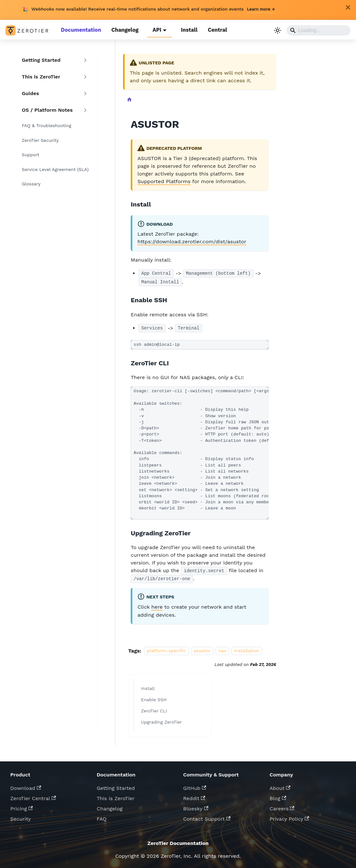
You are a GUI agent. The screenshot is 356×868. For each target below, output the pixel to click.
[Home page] (129, 100)
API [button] (155, 30)
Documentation (80, 30)
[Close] (348, 7)
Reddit (194, 796)
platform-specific (166, 649)
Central (214, 30)
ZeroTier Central (33, 796)
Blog (278, 796)
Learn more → (261, 9)
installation (247, 649)
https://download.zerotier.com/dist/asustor (191, 240)
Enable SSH (154, 697)
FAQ (102, 817)
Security (21, 817)
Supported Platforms (164, 180)
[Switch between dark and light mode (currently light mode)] (278, 30)
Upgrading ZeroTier (161, 720)
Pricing (21, 806)
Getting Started (116, 786)
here (157, 605)
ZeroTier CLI (154, 709)
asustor (202, 649)
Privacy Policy (289, 817)
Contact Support (207, 817)
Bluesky (196, 806)
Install (186, 30)
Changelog (123, 30)
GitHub (195, 786)
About (280, 786)
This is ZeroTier (116, 796)
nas (223, 649)
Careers (282, 806)
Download (26, 786)
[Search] (319, 30)
